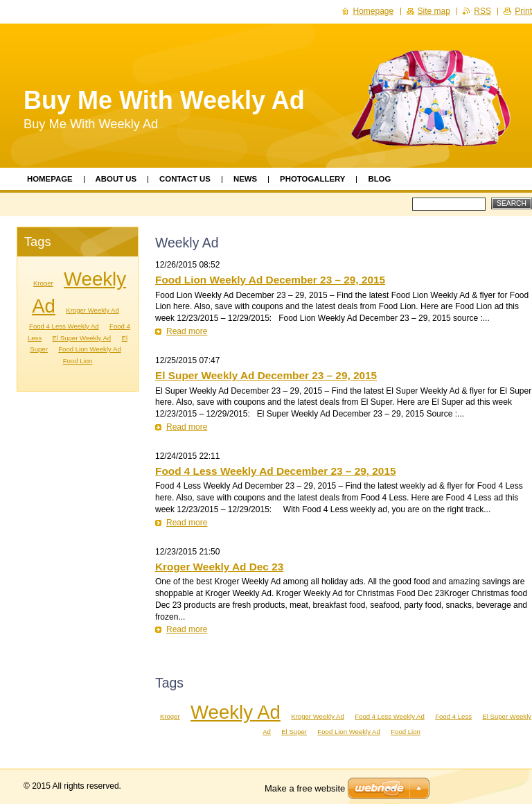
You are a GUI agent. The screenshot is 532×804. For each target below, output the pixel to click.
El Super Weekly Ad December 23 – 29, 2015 (266, 375)
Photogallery (312, 179)
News (245, 179)
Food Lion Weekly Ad (348, 732)
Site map (434, 11)
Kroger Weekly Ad (318, 716)
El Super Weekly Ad (82, 338)
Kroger (170, 716)
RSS (482, 11)
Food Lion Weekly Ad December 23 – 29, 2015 (270, 280)
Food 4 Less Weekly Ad (390, 716)
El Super (294, 732)
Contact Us (185, 179)
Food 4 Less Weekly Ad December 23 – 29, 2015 (275, 471)
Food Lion (406, 732)
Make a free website (305, 788)
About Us (116, 179)
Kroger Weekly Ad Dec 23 (219, 567)
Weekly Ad (236, 712)
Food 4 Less (453, 716)
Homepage (50, 179)
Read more (187, 331)
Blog (379, 179)
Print (523, 11)
